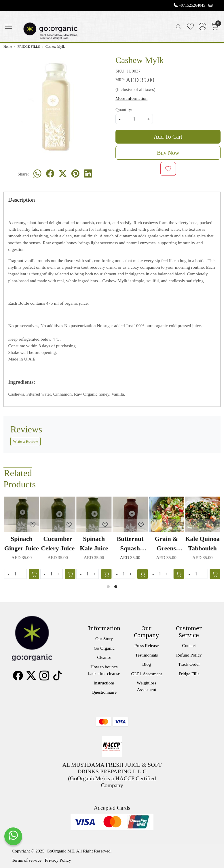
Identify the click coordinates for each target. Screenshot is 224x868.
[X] (31, 678)
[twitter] (63, 174)
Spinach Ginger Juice (22, 543)
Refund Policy (189, 655)
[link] (178, 26)
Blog (147, 664)
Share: (23, 174)
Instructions (104, 683)
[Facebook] (18, 678)
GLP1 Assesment (146, 674)
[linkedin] (88, 174)
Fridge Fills (189, 674)
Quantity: (124, 109)
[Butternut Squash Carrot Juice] (130, 514)
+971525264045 (192, 5)
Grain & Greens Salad (166, 544)
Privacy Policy (58, 860)
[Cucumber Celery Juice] (58, 514)
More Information (131, 98)
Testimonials (147, 655)
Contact (189, 645)
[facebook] (50, 174)
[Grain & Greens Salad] (166, 514)
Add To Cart (168, 137)
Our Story (104, 639)
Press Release (147, 645)
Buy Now (168, 153)
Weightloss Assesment (147, 686)
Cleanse (104, 657)
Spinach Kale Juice (94, 543)
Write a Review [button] (25, 441)
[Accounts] (202, 26)
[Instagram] (44, 678)
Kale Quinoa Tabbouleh (203, 543)
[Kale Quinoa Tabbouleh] (202, 514)
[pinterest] (75, 174)
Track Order (189, 664)
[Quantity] (160, 574)
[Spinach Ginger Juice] (22, 514)
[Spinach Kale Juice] (94, 514)
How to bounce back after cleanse (104, 670)
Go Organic (104, 648)
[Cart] (179, 574)
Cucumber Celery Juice (58, 543)
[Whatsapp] (37, 174)
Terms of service (27, 860)
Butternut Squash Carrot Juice (130, 544)
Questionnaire (104, 692)
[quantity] (134, 119)
